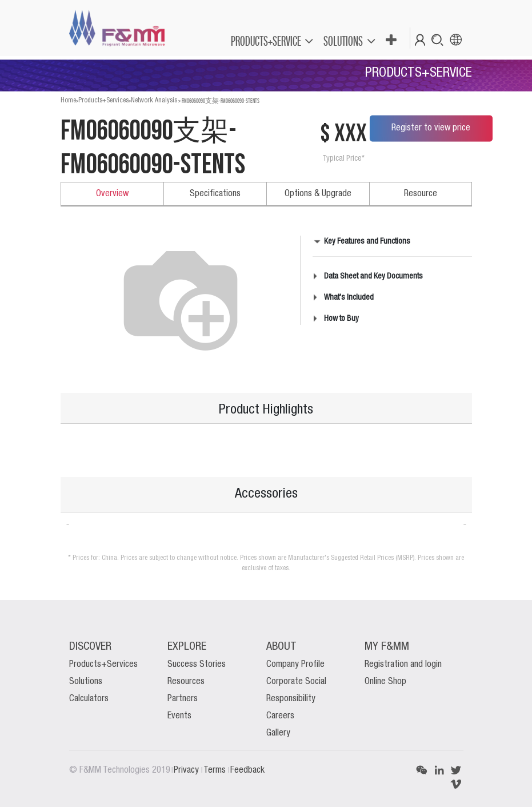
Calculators (89, 699)
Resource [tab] (421, 194)
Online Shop (385, 682)
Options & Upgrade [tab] (318, 194)
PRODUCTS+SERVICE (266, 41)
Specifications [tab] (215, 194)
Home (68, 100)
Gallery (278, 733)
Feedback (247, 770)
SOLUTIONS (343, 41)
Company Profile (295, 665)
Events (179, 716)
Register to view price (431, 128)
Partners (183, 699)
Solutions (86, 682)
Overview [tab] (112, 194)
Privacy (187, 770)
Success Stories (197, 665)
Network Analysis (154, 100)
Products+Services (103, 100)
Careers (280, 716)
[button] (391, 41)
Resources (186, 682)
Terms (216, 770)
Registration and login (403, 665)
